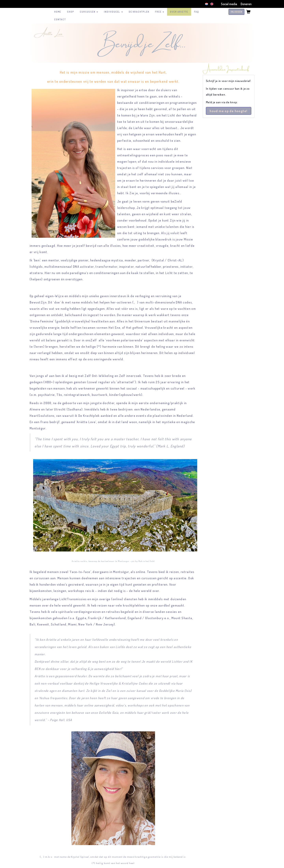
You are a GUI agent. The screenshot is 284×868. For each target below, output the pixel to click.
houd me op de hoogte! (228, 111)
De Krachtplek (139, 12)
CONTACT (60, 19)
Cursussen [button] (89, 12)
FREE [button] (160, 12)
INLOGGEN (236, 12)
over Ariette (179, 12)
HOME (58, 12)
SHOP (71, 12)
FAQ (196, 12)
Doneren (246, 4)
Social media (229, 4)
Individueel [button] (113, 12)
